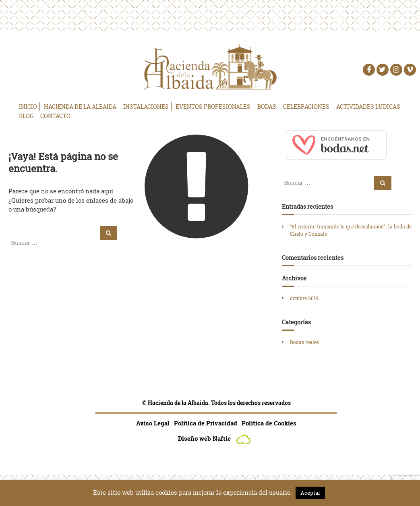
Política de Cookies (269, 423)
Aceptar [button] (310, 493)
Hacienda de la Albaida (80, 107)
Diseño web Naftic (216, 438)
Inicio (28, 107)
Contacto (55, 116)
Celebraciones (306, 107)
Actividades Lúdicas (368, 107)
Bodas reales (304, 342)
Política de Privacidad (206, 423)
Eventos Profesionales (213, 107)
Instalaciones (146, 107)
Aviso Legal (153, 423)
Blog (26, 116)
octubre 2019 (304, 298)
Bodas (267, 107)
